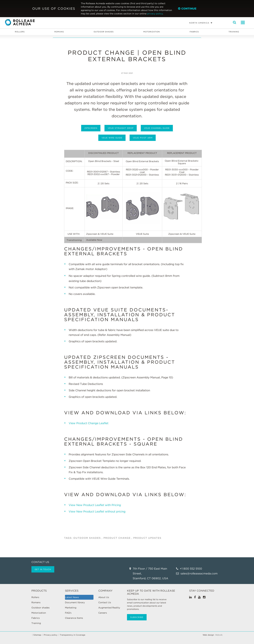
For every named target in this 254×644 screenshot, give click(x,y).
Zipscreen (91, 128)
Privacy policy (51, 635)
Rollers (20, 32)
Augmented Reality (109, 608)
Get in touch (43, 569)
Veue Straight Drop (121, 128)
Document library (75, 602)
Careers (103, 613)
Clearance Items (74, 618)
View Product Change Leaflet (89, 423)
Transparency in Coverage (72, 635)
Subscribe (137, 617)
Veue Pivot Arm (143, 138)
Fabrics (194, 32)
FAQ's (68, 613)
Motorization (152, 32)
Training (234, 32)
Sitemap (37, 635)
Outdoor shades (104, 32)
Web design (208, 635)
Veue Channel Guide (157, 128)
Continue (187, 9)
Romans (59, 32)
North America (199, 23)
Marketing (71, 608)
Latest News (72, 597)
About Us (104, 597)
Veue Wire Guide (112, 138)
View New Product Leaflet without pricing (97, 512)
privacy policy (155, 14)
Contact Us (105, 602)
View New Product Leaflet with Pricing (95, 505)
